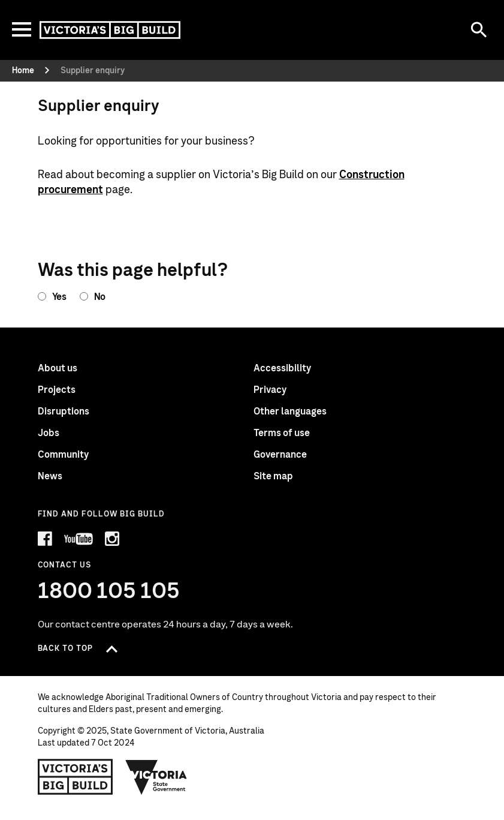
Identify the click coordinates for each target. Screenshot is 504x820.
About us (58, 368)
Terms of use (282, 433)
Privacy (270, 390)
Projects (57, 390)
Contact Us (64, 565)
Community (63, 455)
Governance (280, 455)
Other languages (290, 411)
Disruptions (64, 411)
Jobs (49, 433)
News (50, 476)
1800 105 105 (109, 591)
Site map (273, 476)
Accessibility (282, 368)
